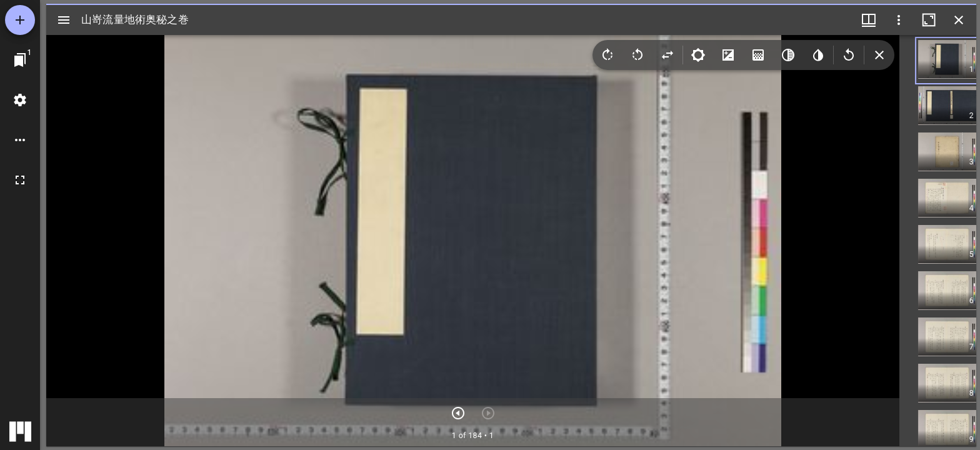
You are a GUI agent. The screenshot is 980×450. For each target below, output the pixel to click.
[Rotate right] (607, 55)
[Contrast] (728, 55)
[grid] (938, 241)
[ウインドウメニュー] (869, 20)
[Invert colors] (818, 55)
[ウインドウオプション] (899, 20)
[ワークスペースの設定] (20, 100)
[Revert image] (849, 55)
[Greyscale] (788, 55)
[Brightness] (698, 55)
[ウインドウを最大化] (929, 20)
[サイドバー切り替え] (64, 20)
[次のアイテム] (458, 413)
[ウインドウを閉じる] (959, 20)
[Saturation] (758, 55)
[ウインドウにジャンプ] (20, 60)
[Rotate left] (637, 55)
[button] (957, 61)
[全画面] (20, 180)
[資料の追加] (20, 20)
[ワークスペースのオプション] (20, 140)
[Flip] (667, 55)
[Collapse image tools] (879, 55)
